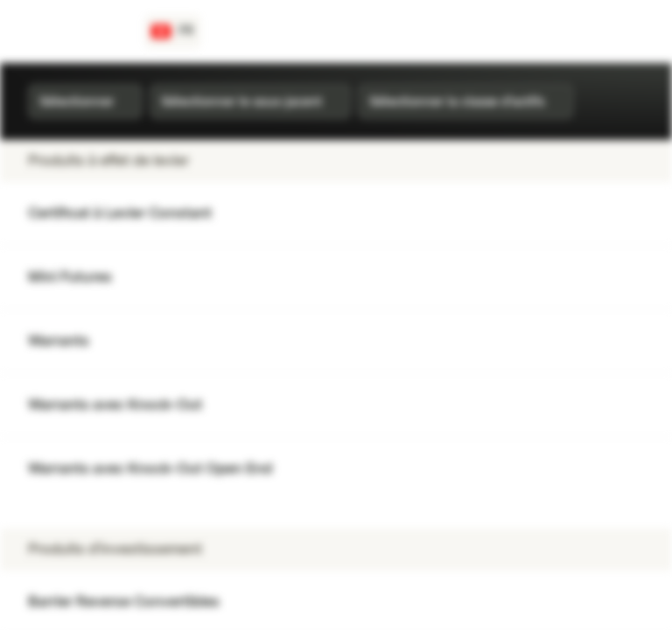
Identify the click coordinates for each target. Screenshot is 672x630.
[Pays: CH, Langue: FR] (173, 31)
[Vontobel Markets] (76, 31)
